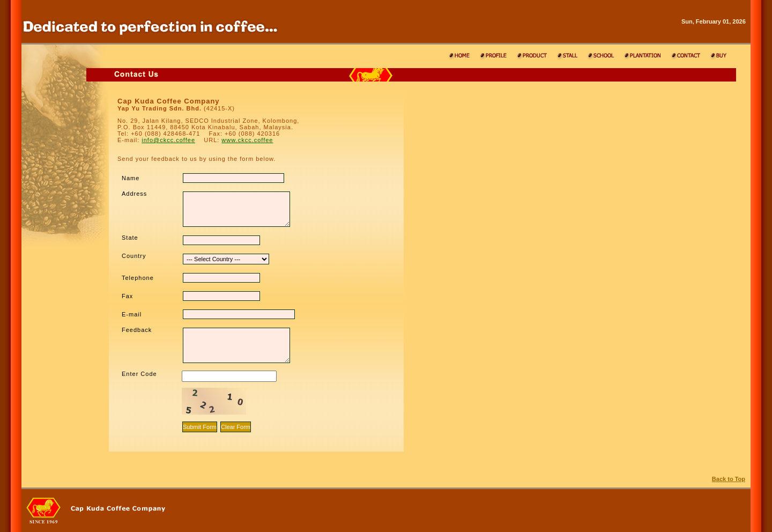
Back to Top (729, 479)
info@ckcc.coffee (168, 140)
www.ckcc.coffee (247, 140)
